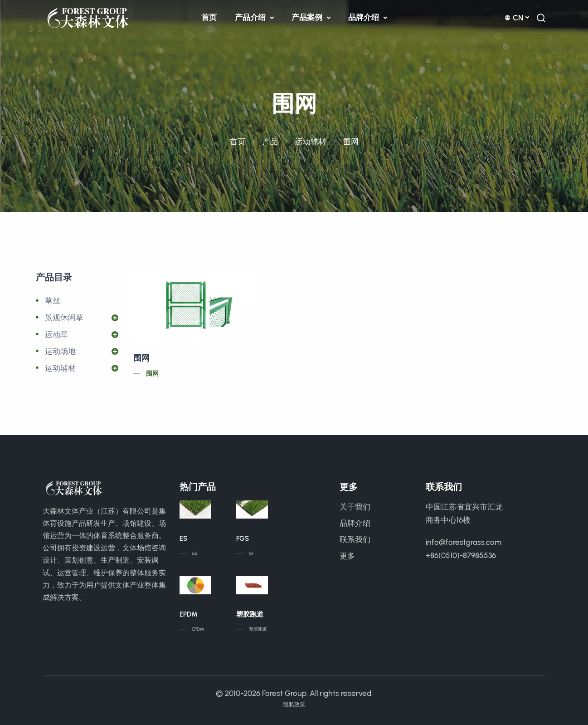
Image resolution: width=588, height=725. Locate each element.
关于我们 (355, 507)
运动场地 (60, 351)
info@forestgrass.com (464, 542)
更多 (347, 556)
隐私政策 (294, 705)
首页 (209, 17)
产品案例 (308, 17)
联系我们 (355, 539)
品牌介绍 (364, 17)
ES (183, 539)
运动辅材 (311, 142)
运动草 (56, 334)
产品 (270, 142)
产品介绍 (251, 17)
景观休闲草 (64, 318)
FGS (243, 539)
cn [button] (514, 18)
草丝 (53, 301)
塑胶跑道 (250, 614)
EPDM (189, 614)
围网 (141, 358)
